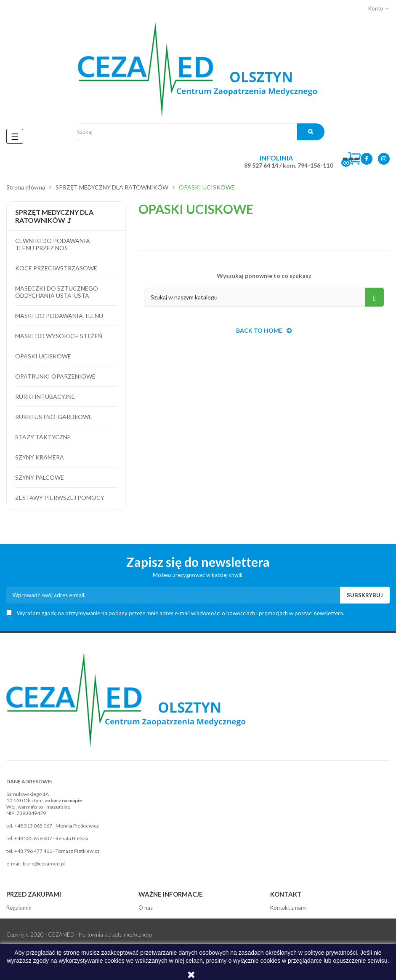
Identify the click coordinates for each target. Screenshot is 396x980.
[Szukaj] (264, 297)
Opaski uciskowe (43, 356)
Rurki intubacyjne (45, 397)
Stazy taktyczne (43, 437)
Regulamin (19, 908)
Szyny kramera (40, 457)
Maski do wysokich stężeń (59, 336)
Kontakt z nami (288, 908)
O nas (146, 908)
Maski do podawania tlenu (59, 316)
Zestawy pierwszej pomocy (60, 498)
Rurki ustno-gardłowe (54, 417)
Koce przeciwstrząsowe (56, 268)
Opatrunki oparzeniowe (55, 376)
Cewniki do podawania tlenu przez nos (53, 244)
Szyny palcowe (40, 477)
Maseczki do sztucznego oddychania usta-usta (57, 292)
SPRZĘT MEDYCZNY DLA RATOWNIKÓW (54, 216)
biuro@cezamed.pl (44, 864)
